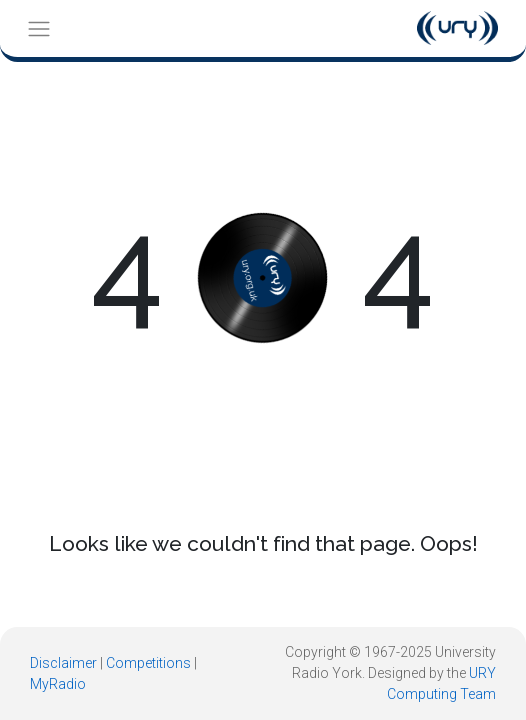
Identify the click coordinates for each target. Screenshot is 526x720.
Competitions (148, 663)
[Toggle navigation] (38, 28)
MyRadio (58, 684)
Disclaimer (63, 663)
